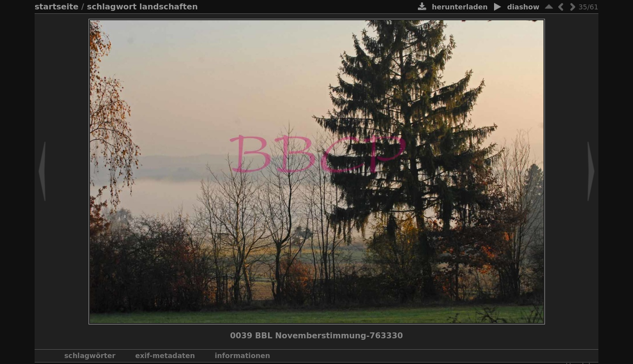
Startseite (57, 7)
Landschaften (169, 7)
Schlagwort (112, 7)
